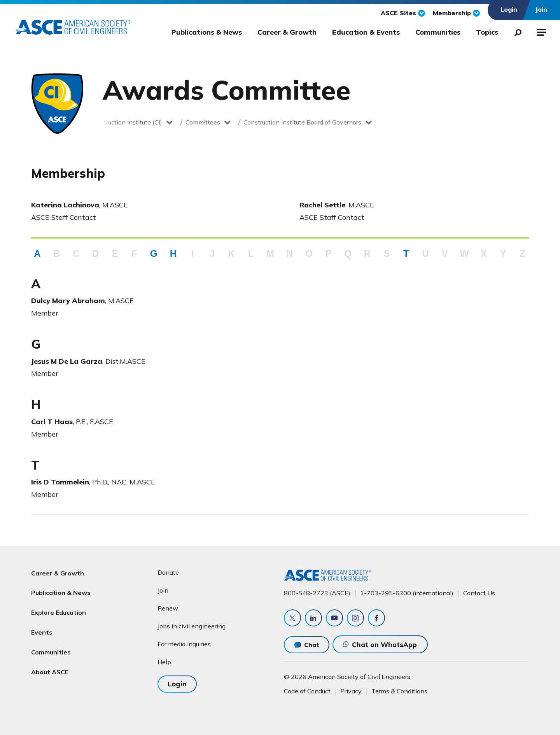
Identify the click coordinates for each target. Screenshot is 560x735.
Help (164, 662)
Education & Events (366, 32)
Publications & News (207, 32)
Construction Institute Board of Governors (237, 122)
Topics (487, 32)
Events (42, 628)
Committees (138, 122)
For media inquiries (184, 644)
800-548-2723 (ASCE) (317, 593)
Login (177, 683)
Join (163, 590)
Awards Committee (347, 122)
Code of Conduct (307, 691)
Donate (168, 572)
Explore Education (59, 610)
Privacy (351, 691)
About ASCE (50, 666)
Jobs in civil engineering (192, 626)
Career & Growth (287, 32)
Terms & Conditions (399, 691)
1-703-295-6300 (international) (407, 593)
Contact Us (479, 593)
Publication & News (61, 591)
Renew (168, 608)
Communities (438, 32)
